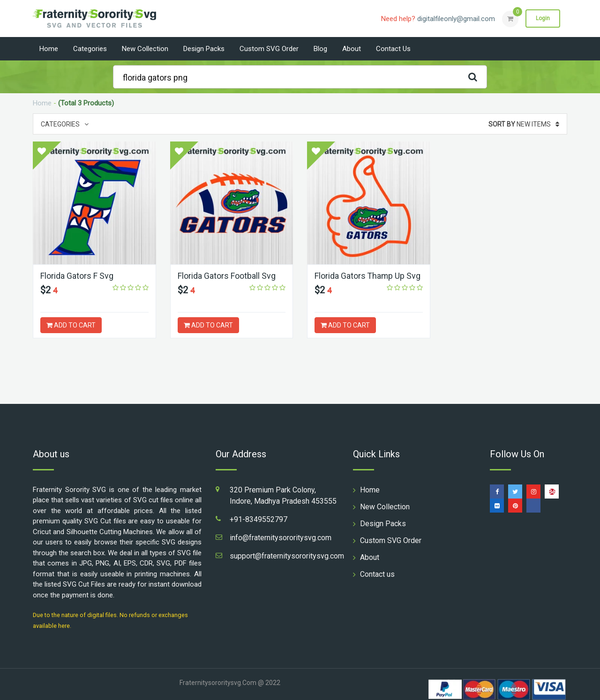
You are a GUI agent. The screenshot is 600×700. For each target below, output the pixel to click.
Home (49, 49)
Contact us (393, 49)
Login (543, 18)
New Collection (145, 49)
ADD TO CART (71, 325)
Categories (90, 49)
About (352, 49)
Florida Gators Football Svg (227, 276)
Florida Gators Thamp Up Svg (368, 276)
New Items (524, 124)
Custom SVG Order (269, 49)
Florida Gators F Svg (77, 276)
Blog (320, 49)
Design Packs (204, 49)
